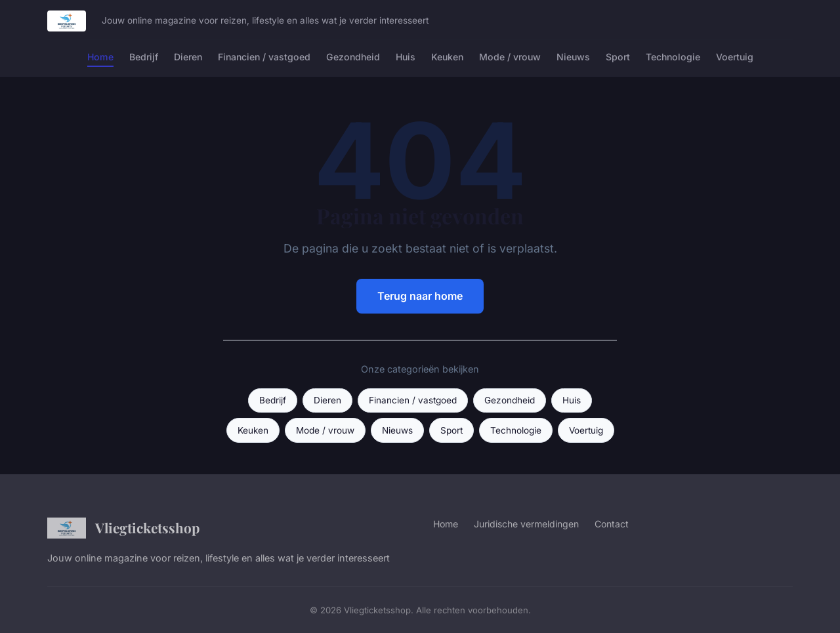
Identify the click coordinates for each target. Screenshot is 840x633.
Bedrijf (144, 57)
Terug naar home (420, 296)
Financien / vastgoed (264, 57)
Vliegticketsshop (123, 528)
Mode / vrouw (510, 57)
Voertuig (735, 57)
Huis (406, 57)
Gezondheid (353, 57)
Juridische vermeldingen (526, 524)
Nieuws (573, 57)
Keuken (447, 57)
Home (100, 57)
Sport (618, 57)
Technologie (673, 57)
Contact (612, 524)
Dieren (188, 57)
